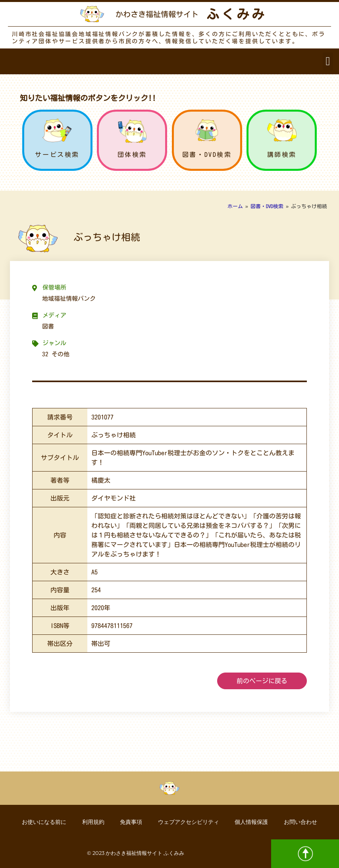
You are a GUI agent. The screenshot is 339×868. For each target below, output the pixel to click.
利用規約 (93, 822)
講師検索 (282, 155)
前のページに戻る (262, 681)
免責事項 (131, 822)
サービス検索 (57, 155)
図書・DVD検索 (207, 155)
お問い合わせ (301, 822)
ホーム (235, 206)
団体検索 (132, 155)
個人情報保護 (252, 822)
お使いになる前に (44, 822)
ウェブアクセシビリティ (189, 822)
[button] (328, 61)
